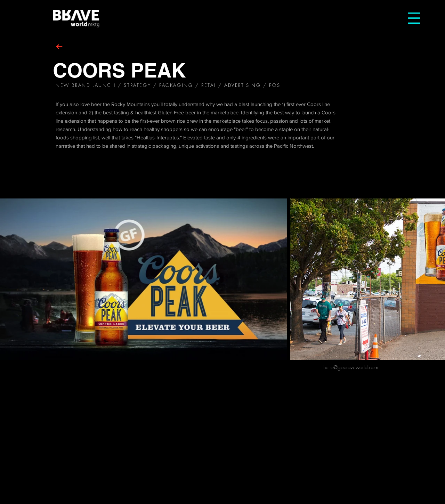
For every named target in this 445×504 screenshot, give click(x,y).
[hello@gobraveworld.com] (351, 367)
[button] (414, 18)
